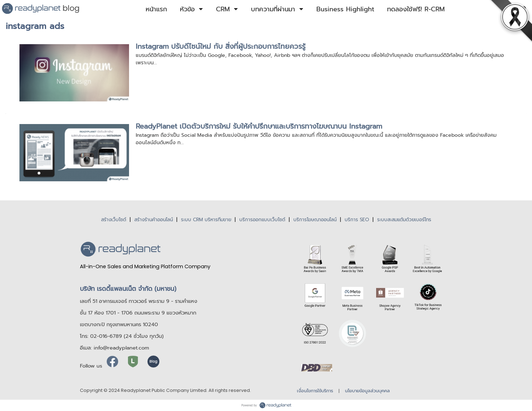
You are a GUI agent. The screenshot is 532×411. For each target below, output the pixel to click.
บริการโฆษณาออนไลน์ (315, 220)
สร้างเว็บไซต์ (114, 220)
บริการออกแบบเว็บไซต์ (262, 220)
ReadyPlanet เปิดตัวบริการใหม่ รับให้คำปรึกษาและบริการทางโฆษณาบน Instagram (259, 126)
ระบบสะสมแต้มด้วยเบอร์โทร (404, 220)
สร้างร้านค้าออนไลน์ (154, 220)
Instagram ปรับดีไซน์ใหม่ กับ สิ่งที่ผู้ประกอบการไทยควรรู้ (221, 46)
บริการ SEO (357, 220)
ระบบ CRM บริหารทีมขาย (206, 220)
